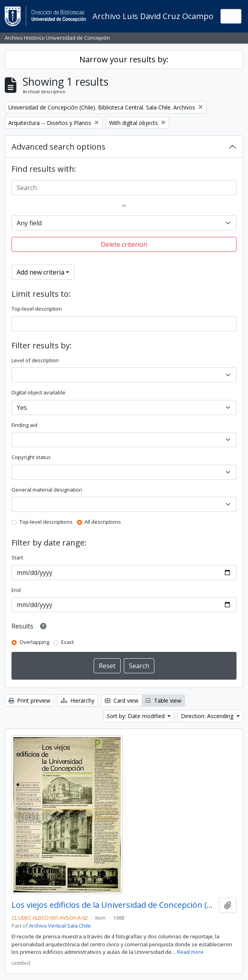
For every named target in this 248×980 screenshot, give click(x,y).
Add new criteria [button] (40, 272)
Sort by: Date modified (136, 716)
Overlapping (34, 642)
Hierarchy (78, 700)
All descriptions (103, 522)
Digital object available (38, 392)
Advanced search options (59, 147)
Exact (67, 642)
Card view (122, 700)
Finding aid (24, 425)
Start (17, 557)
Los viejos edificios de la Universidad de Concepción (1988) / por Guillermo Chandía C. (114, 905)
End (16, 590)
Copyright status (31, 457)
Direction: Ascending (208, 716)
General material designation (47, 490)
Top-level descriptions (46, 522)
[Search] (124, 188)
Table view (163, 700)
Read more (190, 952)
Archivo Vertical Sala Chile (60, 926)
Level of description (35, 360)
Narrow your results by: (124, 59)
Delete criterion (124, 244)
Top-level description (37, 309)
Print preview (29, 700)
